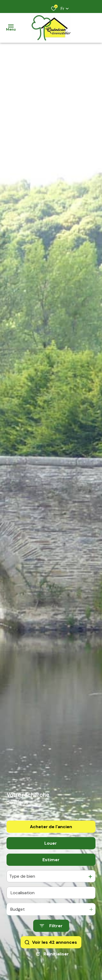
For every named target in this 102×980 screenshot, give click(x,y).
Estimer (51, 862)
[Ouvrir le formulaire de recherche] (51, 928)
